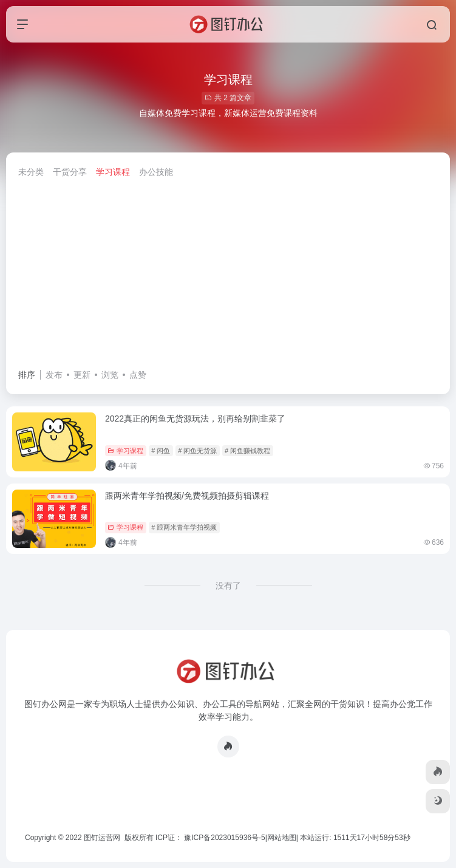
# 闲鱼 (161, 451)
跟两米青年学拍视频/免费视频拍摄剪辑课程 (187, 496)
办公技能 (156, 172)
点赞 (138, 375)
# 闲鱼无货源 (197, 451)
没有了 (228, 586)
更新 (82, 375)
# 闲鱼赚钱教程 (247, 451)
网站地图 (282, 838)
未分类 (31, 172)
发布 (54, 375)
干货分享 (70, 172)
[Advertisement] (228, 276)
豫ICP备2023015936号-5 (224, 838)
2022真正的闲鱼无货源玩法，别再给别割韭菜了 (195, 419)
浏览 (110, 375)
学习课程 (113, 172)
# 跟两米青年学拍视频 (184, 527)
